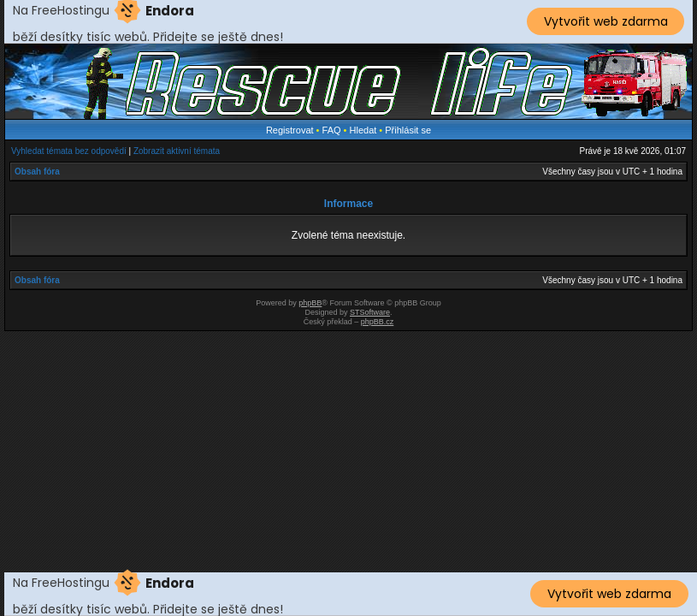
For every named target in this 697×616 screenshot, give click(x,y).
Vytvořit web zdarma (606, 21)
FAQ (332, 130)
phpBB (310, 303)
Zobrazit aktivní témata (177, 151)
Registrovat (290, 130)
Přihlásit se (408, 130)
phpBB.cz (378, 322)
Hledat (363, 130)
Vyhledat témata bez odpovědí (69, 151)
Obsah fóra (37, 172)
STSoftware (370, 312)
